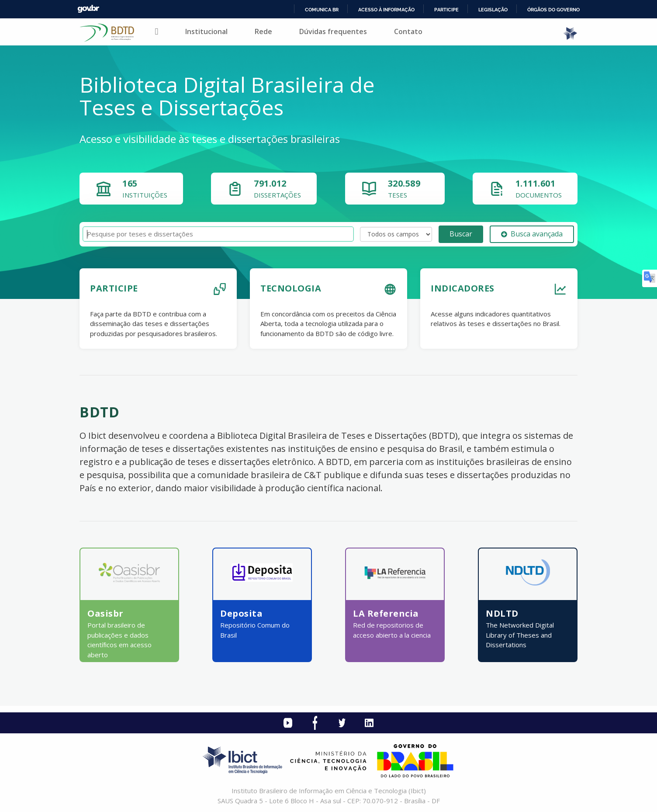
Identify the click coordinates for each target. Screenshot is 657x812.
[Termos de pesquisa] (218, 234)
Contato (408, 31)
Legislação (493, 10)
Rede (263, 31)
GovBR (88, 9)
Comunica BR (322, 10)
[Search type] (396, 234)
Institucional (206, 31)
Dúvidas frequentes (333, 31)
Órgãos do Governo (553, 10)
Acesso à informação (386, 10)
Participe (446, 10)
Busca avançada (532, 234)
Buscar (461, 234)
